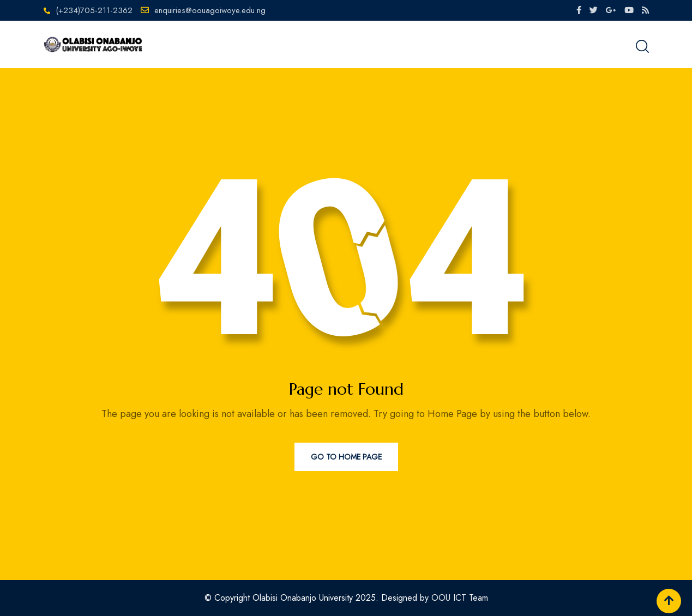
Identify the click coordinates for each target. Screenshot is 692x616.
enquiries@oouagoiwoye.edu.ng (210, 10)
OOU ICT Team (460, 598)
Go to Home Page (346, 457)
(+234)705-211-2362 (94, 10)
